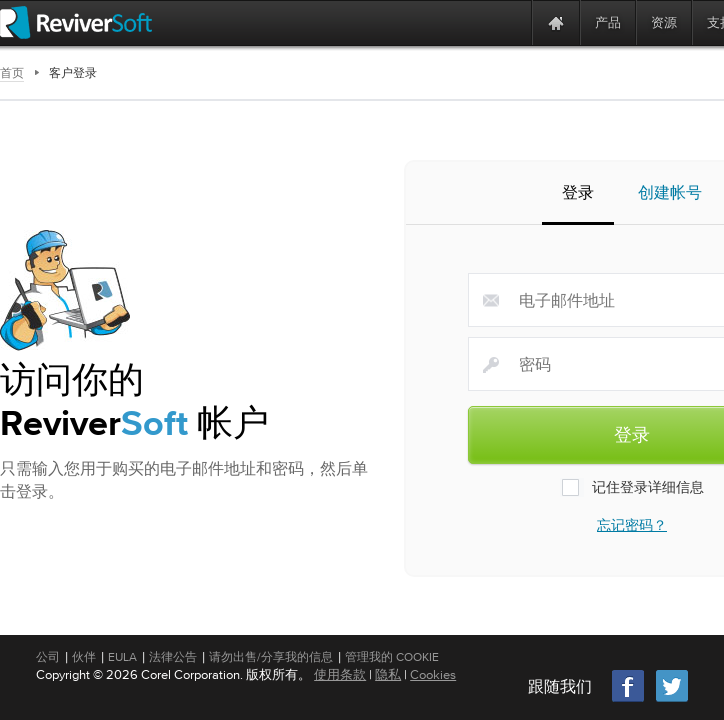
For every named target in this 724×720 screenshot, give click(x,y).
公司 (48, 657)
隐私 (388, 674)
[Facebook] (629, 699)
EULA (122, 657)
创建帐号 (670, 195)
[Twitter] (672, 699)
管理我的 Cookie (392, 657)
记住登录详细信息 (632, 490)
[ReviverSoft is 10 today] (512, 22)
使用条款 (340, 674)
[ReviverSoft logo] (76, 22)
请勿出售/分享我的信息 (271, 657)
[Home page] (556, 22)
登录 (578, 197)
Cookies (433, 674)
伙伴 (84, 657)
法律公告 (173, 657)
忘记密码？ (632, 528)
